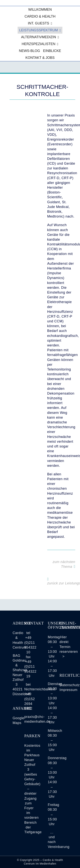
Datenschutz (70, 685)
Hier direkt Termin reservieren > (69, 647)
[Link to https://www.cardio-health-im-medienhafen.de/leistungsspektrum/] (48, 579)
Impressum (69, 690)
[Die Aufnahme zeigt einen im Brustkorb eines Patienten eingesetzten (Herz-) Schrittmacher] (24, 115)
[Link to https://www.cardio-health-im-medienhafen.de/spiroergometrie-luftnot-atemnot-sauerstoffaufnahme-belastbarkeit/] (74, 566)
